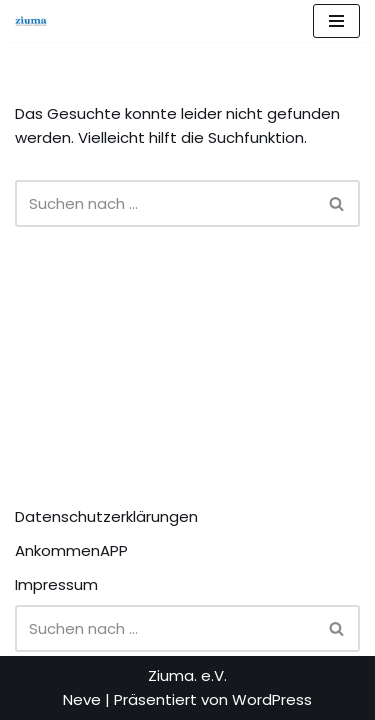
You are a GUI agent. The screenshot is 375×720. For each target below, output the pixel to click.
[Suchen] (165, 203)
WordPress (272, 699)
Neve (82, 699)
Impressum (56, 584)
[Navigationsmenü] (336, 21)
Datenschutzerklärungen (106, 516)
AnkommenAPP (71, 550)
